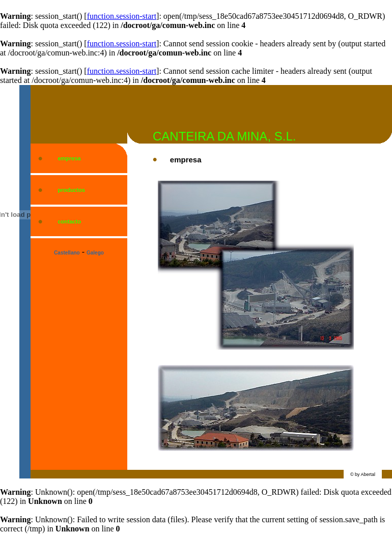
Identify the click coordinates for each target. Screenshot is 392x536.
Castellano (67, 253)
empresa (69, 158)
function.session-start (122, 16)
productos (71, 190)
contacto (69, 221)
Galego (95, 253)
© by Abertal (363, 474)
